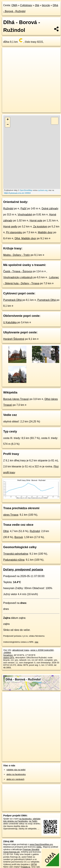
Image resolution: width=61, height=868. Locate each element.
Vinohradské (25, 215)
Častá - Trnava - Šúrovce (18, 271)
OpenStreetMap (26, 190)
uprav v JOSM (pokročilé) (42, 650)
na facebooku (25, 819)
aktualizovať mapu (21, 650)
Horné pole (36, 221)
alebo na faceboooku (16, 774)
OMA (14, 5)
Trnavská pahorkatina (16, 554)
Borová (19, 537)
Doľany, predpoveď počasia (23, 569)
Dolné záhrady (50, 209)
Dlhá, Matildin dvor (25, 238)
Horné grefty (10, 227)
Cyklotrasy (26, 5)
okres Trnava (11, 515)
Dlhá (6, 531)
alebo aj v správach (15, 779)
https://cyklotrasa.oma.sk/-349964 (17, 193)
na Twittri (33, 821)
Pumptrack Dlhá (12, 300)
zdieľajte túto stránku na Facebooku (22, 820)
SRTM (34, 864)
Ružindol (8, 209)
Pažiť (24, 209)
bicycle (46, 5)
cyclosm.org (43, 190)
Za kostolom (40, 227)
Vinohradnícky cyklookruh (18, 277)
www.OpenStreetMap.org (41, 844)
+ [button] (8, 120)
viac (36, 642)
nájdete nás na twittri (16, 770)
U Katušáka (10, 322)
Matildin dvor (45, 232)
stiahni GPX (9, 658)
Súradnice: (8, 655)
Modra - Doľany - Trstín (17, 255)
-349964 (7, 653)
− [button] (8, 125)
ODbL (39, 847)
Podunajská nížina (14, 560)
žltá (37, 5)
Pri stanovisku (14, 232)
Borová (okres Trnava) (16, 399)
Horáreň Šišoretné (14, 339)
